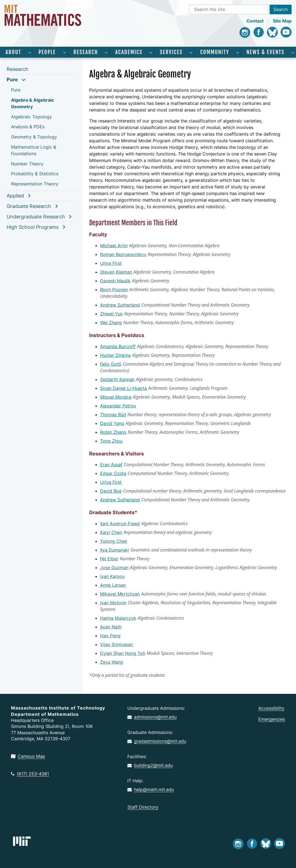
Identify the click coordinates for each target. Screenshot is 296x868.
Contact (255, 21)
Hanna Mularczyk (118, 618)
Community (215, 52)
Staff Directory (143, 807)
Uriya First (111, 263)
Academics (129, 52)
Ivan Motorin (113, 603)
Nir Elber (109, 559)
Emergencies (272, 719)
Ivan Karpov (113, 576)
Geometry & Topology (34, 137)
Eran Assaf (111, 464)
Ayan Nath (111, 627)
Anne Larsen (113, 585)
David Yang (112, 423)
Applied (15, 196)
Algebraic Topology (31, 117)
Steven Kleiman (116, 272)
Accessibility (271, 708)
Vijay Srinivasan (117, 644)
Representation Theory (35, 184)
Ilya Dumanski (115, 550)
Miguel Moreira (116, 397)
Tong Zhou (111, 441)
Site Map (282, 21)
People (47, 52)
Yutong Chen (114, 541)
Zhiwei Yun (111, 314)
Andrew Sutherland (120, 305)
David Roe (111, 491)
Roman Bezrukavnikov (123, 254)
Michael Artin (114, 246)
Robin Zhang (113, 432)
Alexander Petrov (118, 406)
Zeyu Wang (112, 662)
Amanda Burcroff (118, 346)
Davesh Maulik (115, 281)
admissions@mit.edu (152, 717)
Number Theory (27, 164)
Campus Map (28, 756)
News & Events (265, 52)
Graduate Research (29, 206)
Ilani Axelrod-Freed (120, 524)
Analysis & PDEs (28, 127)
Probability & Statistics (35, 174)
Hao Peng (110, 636)
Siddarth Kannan (117, 379)
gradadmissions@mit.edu (157, 741)
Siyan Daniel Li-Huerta (124, 388)
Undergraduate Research (36, 217)
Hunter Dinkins (115, 355)
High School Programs (33, 227)
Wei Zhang (111, 322)
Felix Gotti (111, 364)
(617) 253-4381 (30, 774)
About (13, 52)
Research (86, 52)
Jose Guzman (114, 567)
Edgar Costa (113, 473)
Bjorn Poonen (114, 290)
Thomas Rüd (113, 414)
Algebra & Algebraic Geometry (32, 103)
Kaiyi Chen (111, 532)
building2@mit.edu (150, 765)
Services (171, 52)
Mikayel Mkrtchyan (120, 594)
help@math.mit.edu (151, 789)
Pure (12, 80)
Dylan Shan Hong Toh (123, 653)
